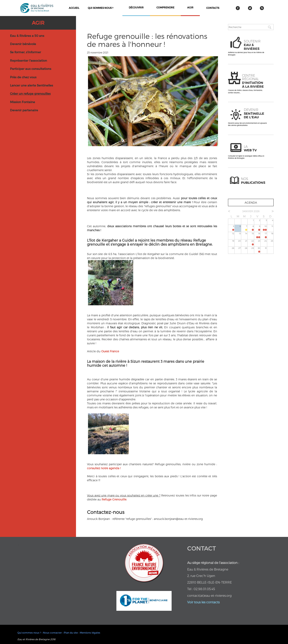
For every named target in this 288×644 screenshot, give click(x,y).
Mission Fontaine (22, 102)
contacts (213, 8)
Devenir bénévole (23, 44)
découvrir (136, 7)
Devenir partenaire (24, 110)
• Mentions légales (89, 633)
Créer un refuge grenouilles (30, 93)
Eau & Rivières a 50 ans (27, 36)
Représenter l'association (28, 60)
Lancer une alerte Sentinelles (31, 85)
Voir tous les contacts (203, 602)
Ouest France (110, 351)
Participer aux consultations (31, 69)
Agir (38, 23)
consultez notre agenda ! (104, 468)
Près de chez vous (23, 77)
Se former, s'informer (25, 52)
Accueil (74, 8)
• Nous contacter (52, 633)
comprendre (165, 7)
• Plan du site (70, 633)
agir (190, 7)
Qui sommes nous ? (100, 8)
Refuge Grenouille (114, 499)
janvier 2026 (251, 211)
